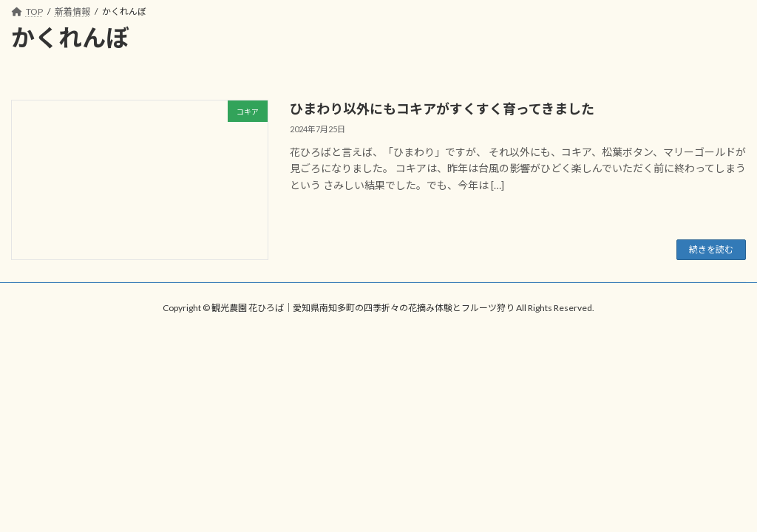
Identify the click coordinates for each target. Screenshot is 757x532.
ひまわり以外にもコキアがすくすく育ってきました (442, 109)
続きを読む (711, 249)
